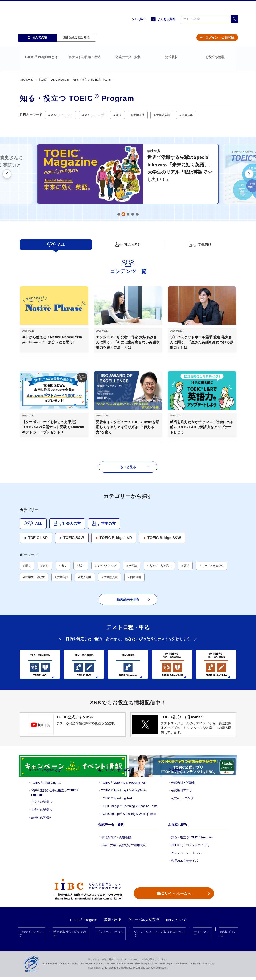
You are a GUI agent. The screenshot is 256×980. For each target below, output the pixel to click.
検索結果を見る (133, 555)
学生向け (200, 222)
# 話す (81, 522)
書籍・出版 (112, 915)
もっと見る (135, 423)
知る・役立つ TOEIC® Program (93, 57)
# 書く (63, 522)
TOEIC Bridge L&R (114, 494)
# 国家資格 (186, 93)
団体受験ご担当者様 (76, 26)
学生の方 (104, 480)
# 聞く (27, 522)
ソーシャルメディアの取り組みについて (160, 925)
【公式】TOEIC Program (53, 57)
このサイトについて (33, 925)
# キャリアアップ (93, 93)
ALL (56, 222)
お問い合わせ (228, 925)
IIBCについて (179, 915)
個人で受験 (37, 26)
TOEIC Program (81, 915)
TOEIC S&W (72, 494)
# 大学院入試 (162, 93)
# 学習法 (132, 522)
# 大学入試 (138, 93)
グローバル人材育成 (144, 915)
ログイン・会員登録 (217, 26)
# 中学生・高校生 (34, 533)
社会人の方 (67, 480)
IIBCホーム (26, 57)
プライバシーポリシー (111, 925)
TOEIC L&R (36, 494)
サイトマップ (203, 925)
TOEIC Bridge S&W (162, 494)
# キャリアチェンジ (61, 93)
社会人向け (128, 222)
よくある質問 (163, 13)
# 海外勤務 (85, 533)
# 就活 (117, 93)
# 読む (45, 522)
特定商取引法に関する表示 (71, 925)
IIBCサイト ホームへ (174, 885)
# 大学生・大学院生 (159, 522)
